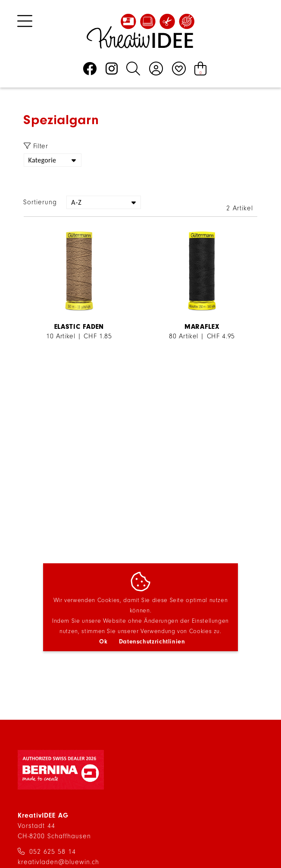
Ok (103, 642)
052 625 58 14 (53, 852)
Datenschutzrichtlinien (152, 642)
